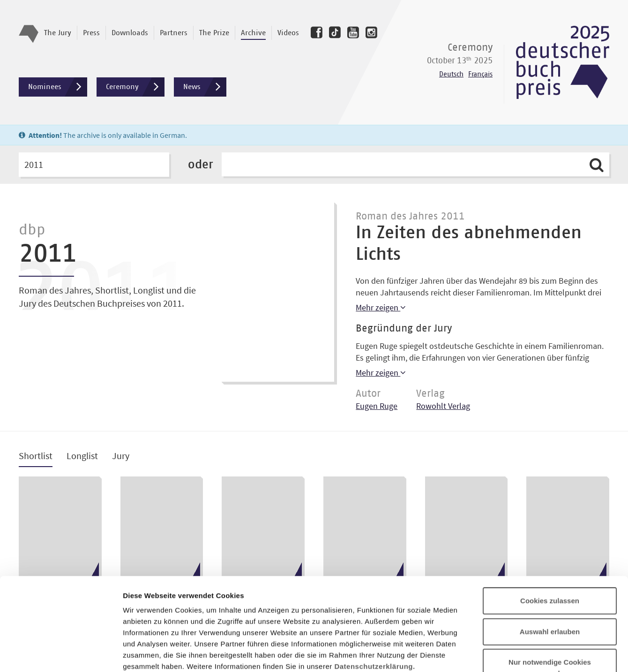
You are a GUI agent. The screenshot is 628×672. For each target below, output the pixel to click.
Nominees (58, 87)
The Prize (214, 33)
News (205, 87)
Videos (288, 33)
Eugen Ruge (377, 406)
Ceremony (135, 87)
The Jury (58, 33)
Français (480, 74)
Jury (121, 456)
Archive (253, 33)
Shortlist (36, 456)
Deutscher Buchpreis (563, 62)
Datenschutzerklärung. (374, 582)
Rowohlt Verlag (443, 406)
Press (91, 33)
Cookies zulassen (550, 517)
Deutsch (451, 74)
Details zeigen (498, 653)
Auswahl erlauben (550, 547)
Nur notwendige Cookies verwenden (550, 584)
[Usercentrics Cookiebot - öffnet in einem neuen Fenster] (61, 654)
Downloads (130, 33)
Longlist (82, 456)
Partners (174, 33)
